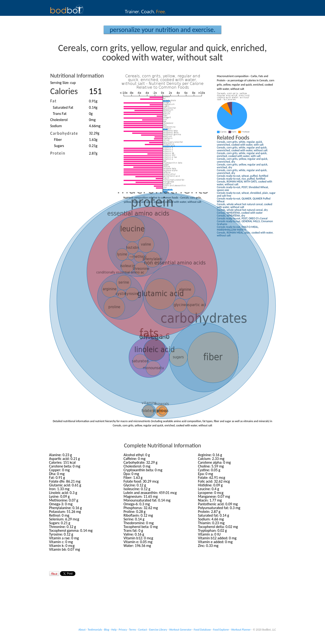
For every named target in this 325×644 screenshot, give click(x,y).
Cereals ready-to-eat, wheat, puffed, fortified (243, 176)
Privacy (123, 630)
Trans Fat (60, 114)
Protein (58, 153)
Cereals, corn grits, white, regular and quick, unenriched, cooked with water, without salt (242, 149)
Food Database (202, 630)
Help (114, 630)
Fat (54, 101)
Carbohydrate (64, 133)
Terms (132, 630)
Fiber (58, 140)
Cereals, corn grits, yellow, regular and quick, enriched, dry (243, 166)
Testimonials (95, 630)
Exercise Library (158, 630)
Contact (143, 630)
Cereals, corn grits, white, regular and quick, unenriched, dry (242, 172)
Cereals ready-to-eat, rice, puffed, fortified (241, 179)
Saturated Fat (63, 107)
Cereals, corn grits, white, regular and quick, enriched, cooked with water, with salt (242, 155)
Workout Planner (241, 630)
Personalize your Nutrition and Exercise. (162, 30)
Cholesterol (59, 120)
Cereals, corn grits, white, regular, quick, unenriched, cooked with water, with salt (240, 143)
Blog (106, 630)
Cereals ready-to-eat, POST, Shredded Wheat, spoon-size (243, 189)
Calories (64, 91)
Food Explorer (221, 630)
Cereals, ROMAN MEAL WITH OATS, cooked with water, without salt (245, 183)
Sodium (56, 126)
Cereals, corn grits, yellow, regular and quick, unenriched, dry (243, 160)
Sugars (59, 146)
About (82, 630)
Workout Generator (180, 630)
